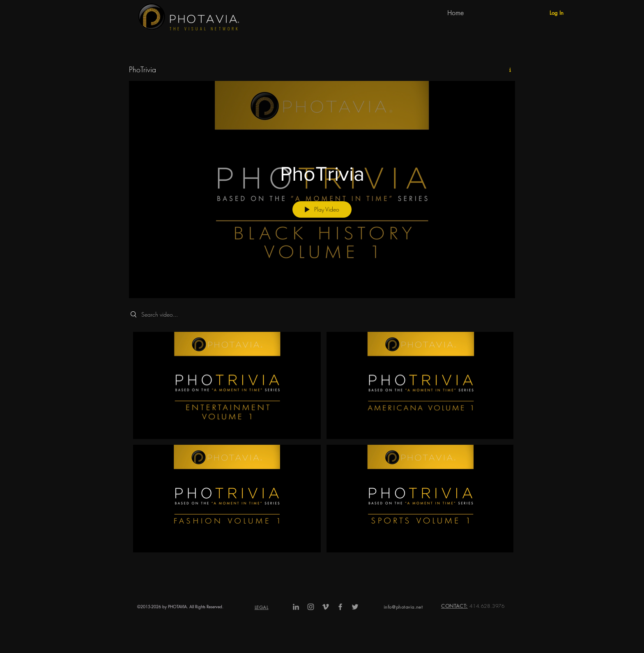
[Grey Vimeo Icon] (325, 607)
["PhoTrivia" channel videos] (322, 444)
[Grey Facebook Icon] (340, 607)
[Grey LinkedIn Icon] (296, 607)
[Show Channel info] (507, 70)
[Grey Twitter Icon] (355, 607)
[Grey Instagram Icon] (311, 607)
